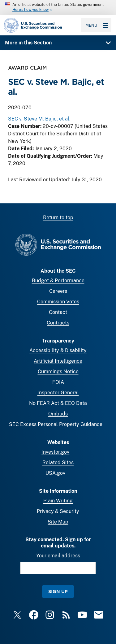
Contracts (58, 323)
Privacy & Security (58, 511)
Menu (97, 25)
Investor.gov (55, 452)
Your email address (58, 556)
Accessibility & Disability (58, 350)
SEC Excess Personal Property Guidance (56, 424)
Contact (58, 312)
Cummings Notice (58, 372)
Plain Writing (58, 501)
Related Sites (58, 463)
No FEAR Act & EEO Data (58, 403)
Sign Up (58, 591)
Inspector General (58, 393)
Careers (58, 291)
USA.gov (55, 473)
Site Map (58, 522)
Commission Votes (58, 302)
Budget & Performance (58, 281)
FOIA (58, 382)
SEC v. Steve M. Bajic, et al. (40, 119)
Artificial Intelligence (58, 361)
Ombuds (58, 414)
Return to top (58, 218)
